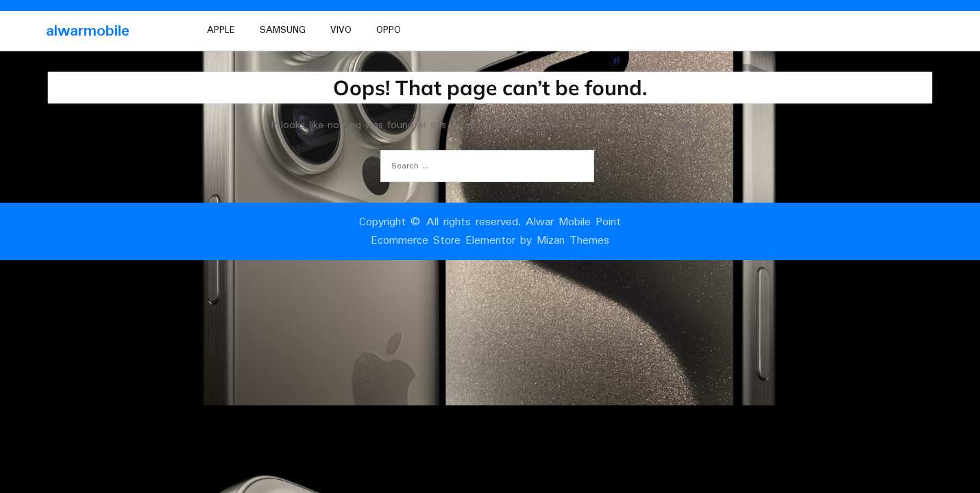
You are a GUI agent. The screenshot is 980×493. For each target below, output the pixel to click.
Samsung (283, 30)
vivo (341, 30)
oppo (389, 30)
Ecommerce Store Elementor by (490, 241)
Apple (221, 30)
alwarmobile (88, 31)
